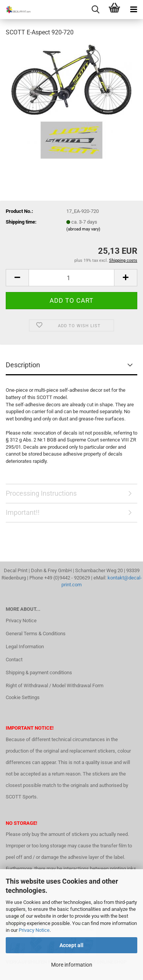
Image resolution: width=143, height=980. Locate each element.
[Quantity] (71, 278)
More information (72, 965)
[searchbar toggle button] (95, 10)
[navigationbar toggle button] (133, 10)
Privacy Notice (34, 930)
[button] (17, 278)
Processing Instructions (41, 493)
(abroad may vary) (83, 229)
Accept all (71, 945)
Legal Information (25, 647)
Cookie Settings (23, 697)
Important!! (23, 512)
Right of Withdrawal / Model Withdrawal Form (55, 686)
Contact (14, 660)
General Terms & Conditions (36, 634)
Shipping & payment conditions (39, 673)
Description (23, 365)
